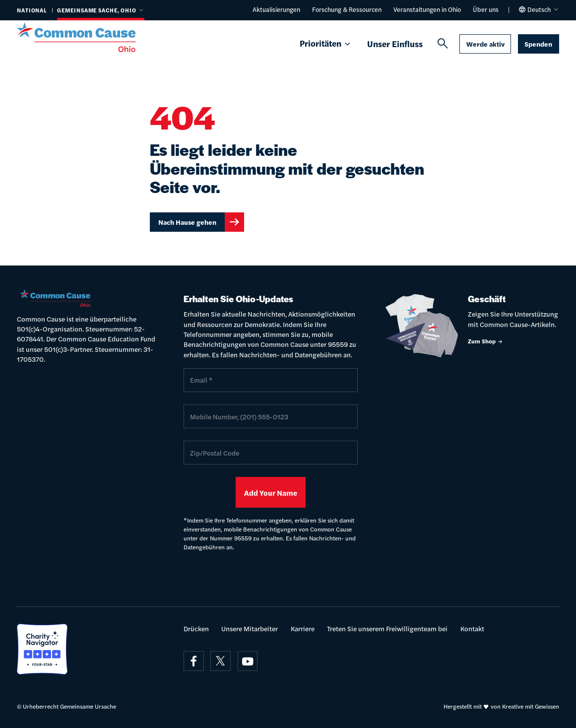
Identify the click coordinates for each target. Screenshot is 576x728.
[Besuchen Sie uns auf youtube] (248, 661)
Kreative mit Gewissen (531, 706)
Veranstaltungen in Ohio (427, 9)
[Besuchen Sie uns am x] (221, 661)
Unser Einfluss (395, 44)
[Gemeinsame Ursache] (87, 37)
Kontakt (472, 629)
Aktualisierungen (276, 9)
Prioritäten (326, 44)
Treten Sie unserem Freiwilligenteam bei (387, 629)
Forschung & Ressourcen (347, 9)
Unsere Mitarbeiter (250, 629)
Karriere (303, 629)
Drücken (196, 629)
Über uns (486, 9)
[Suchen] (443, 44)
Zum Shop (485, 341)
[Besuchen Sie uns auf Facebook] (194, 661)
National (32, 10)
